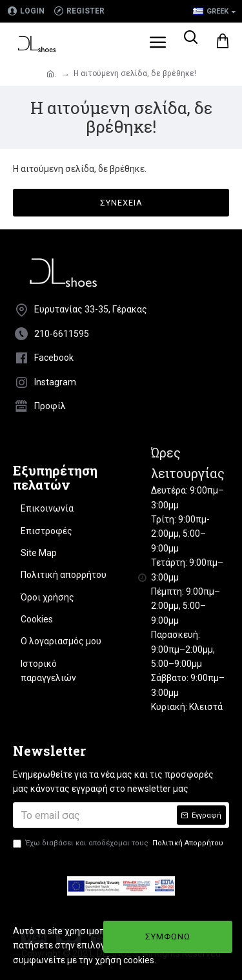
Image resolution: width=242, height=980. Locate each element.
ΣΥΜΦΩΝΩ (168, 937)
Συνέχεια (121, 203)
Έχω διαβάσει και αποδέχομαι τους (119, 843)
